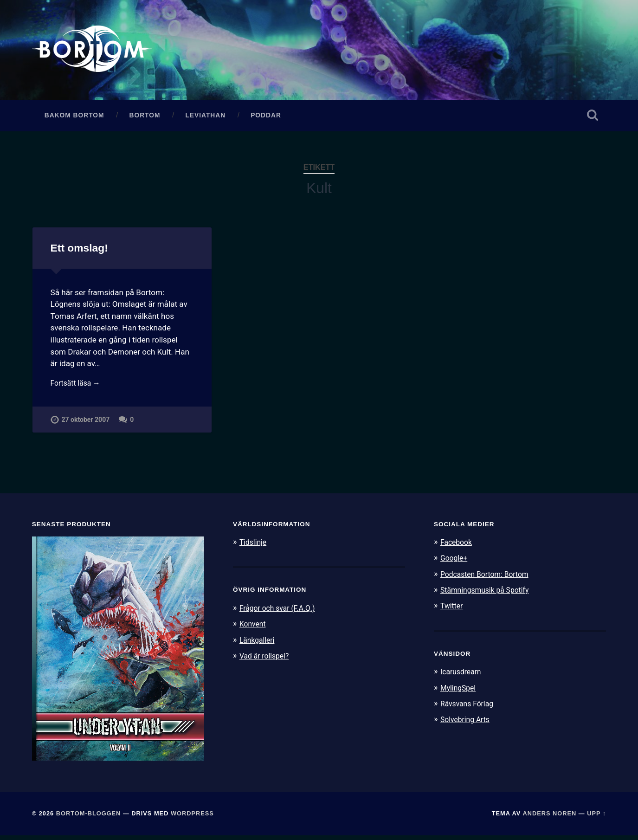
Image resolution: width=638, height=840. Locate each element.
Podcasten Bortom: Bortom (488, 578)
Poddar (266, 120)
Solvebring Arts (467, 724)
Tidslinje (254, 547)
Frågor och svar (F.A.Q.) (281, 612)
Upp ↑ (596, 818)
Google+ (455, 562)
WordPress (192, 818)
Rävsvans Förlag (469, 708)
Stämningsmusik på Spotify (489, 594)
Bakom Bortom (74, 120)
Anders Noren (549, 818)
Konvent (254, 628)
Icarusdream (463, 676)
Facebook (458, 547)
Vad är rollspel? (266, 660)
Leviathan (205, 120)
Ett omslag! (79, 252)
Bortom (145, 120)
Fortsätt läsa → (78, 388)
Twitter (453, 610)
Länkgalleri (259, 644)
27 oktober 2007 (86, 426)
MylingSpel (460, 691)
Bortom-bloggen (89, 818)
